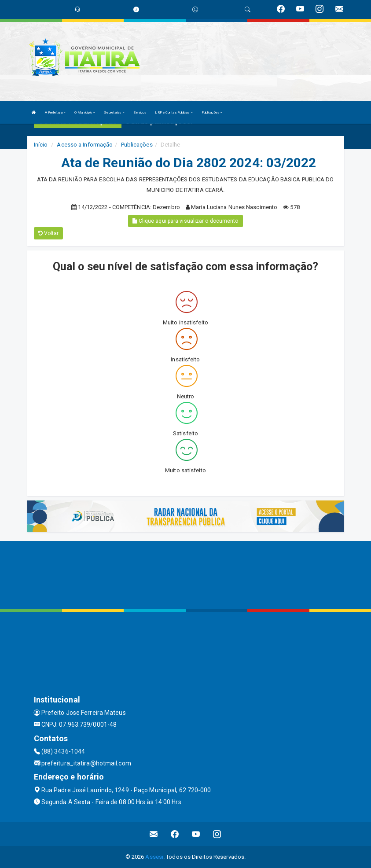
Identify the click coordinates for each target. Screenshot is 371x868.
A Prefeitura (55, 112)
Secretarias (114, 112)
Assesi (154, 857)
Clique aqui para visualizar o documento (185, 221)
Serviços (140, 112)
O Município (85, 112)
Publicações (212, 112)
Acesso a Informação (85, 145)
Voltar (49, 233)
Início (41, 145)
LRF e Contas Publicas (174, 112)
